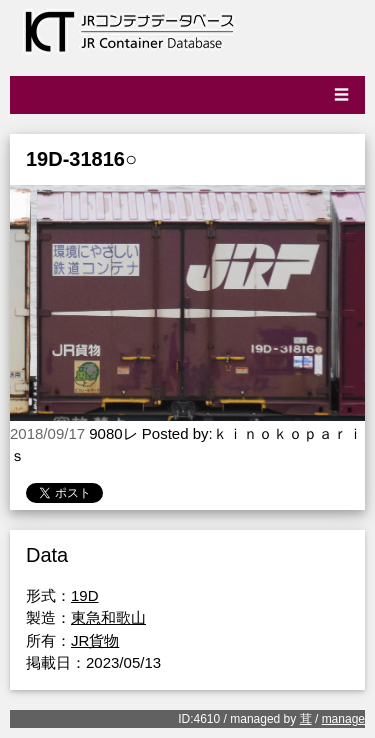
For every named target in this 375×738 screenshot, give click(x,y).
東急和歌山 (108, 617)
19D (85, 595)
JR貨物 (95, 640)
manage (343, 719)
